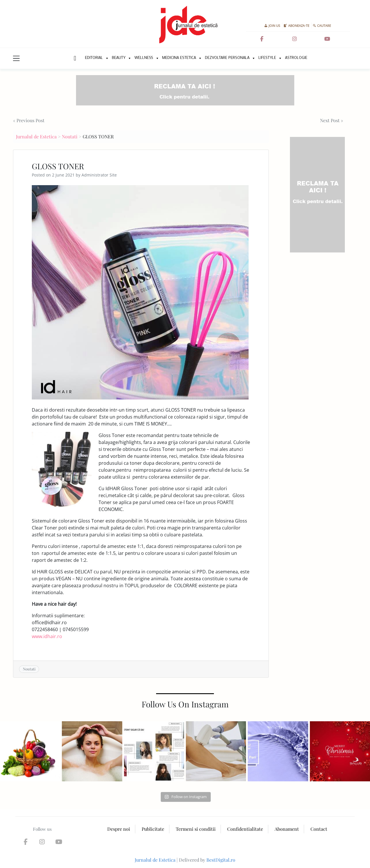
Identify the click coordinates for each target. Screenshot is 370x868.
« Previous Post (29, 120)
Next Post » (332, 120)
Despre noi (119, 829)
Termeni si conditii (196, 829)
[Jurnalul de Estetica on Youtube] (327, 39)
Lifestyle (267, 58)
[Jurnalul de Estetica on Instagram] (295, 39)
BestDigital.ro (221, 860)
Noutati (70, 136)
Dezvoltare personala (227, 58)
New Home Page (74, 58)
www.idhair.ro (47, 636)
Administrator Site (99, 175)
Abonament (287, 829)
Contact (319, 829)
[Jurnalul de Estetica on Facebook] (262, 39)
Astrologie (296, 58)
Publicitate (153, 829)
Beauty (119, 58)
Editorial (94, 58)
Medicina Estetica (179, 58)
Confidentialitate (245, 829)
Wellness (144, 58)
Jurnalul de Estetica (36, 136)
